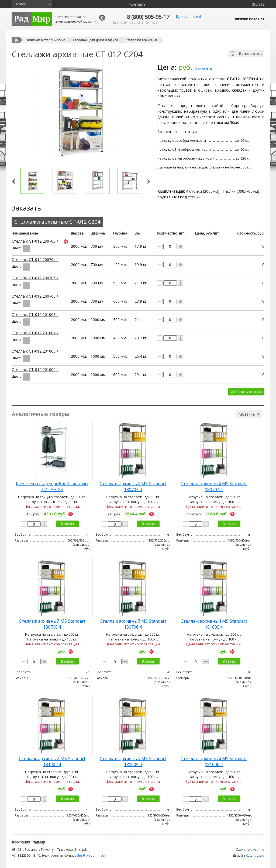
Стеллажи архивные (142, 40)
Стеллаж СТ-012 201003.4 (35, 314)
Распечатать (250, 54)
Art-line (259, 850)
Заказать (204, 68)
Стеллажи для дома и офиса (95, 40)
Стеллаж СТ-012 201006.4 (35, 369)
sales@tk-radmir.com (91, 855)
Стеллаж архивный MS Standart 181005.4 (133, 762)
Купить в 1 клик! (188, 17)
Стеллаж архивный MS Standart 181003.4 (214, 624)
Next (149, 181)
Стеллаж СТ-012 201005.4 (35, 351)
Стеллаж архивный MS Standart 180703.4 (133, 487)
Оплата (258, 4)
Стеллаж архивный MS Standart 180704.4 (214, 487)
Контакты (138, 4)
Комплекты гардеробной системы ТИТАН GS (52, 487)
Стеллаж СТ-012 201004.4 (35, 333)
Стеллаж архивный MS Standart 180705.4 (52, 624)
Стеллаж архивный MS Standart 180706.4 (133, 624)
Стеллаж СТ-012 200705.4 (35, 278)
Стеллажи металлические (45, 40)
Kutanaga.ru (255, 855)
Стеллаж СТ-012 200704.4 (35, 259)
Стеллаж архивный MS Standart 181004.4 (52, 762)
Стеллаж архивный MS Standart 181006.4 (214, 762)
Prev (14, 181)
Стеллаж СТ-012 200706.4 (35, 296)
